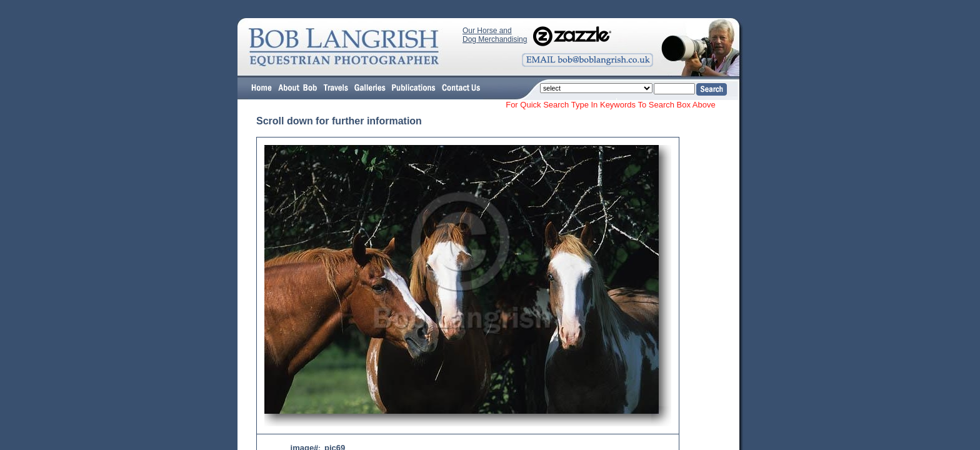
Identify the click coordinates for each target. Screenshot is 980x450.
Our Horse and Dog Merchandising (495, 35)
